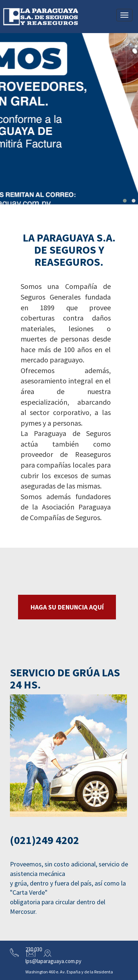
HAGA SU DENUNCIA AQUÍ (67, 607)
